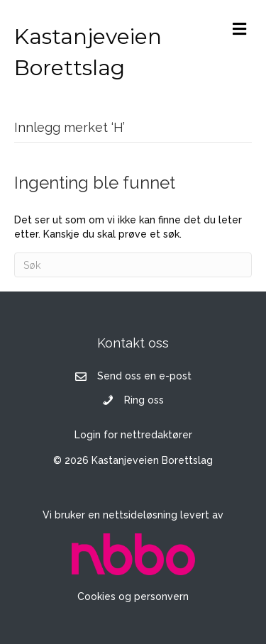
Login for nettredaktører (133, 435)
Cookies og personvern (133, 596)
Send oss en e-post (144, 376)
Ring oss (144, 400)
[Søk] (133, 265)
